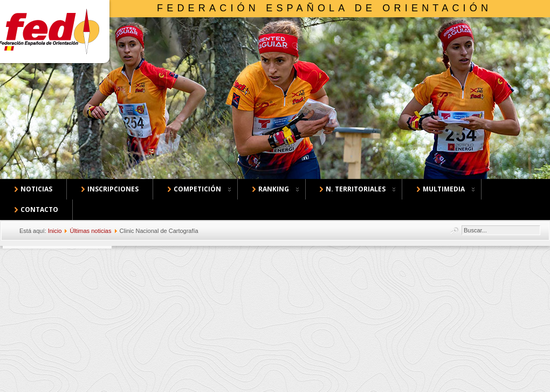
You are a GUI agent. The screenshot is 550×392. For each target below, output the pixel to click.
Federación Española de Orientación (324, 8)
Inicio (55, 231)
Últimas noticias (90, 231)
